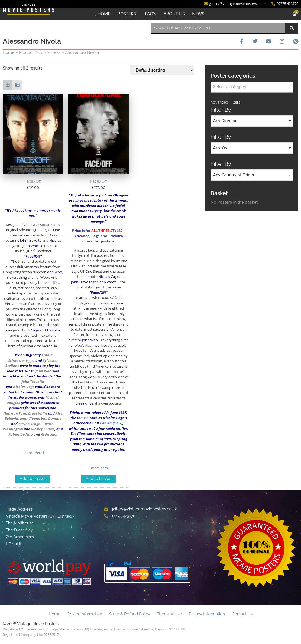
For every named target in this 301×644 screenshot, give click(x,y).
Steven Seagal (30, 424)
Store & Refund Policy (130, 614)
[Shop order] (162, 70)
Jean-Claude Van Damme (41, 418)
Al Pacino (49, 434)
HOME (104, 14)
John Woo (43, 371)
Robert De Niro (21, 434)
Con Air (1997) (111, 423)
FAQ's (151, 14)
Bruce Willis (38, 413)
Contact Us (242, 614)
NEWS (198, 14)
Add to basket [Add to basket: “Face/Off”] (33, 479)
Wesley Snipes (43, 429)
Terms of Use (169, 614)
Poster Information (85, 614)
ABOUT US (174, 14)
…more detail (33, 453)
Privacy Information (207, 614)
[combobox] (218, 28)
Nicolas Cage (24, 387)
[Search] (292, 28)
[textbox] (252, 87)
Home (9, 52)
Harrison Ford (15, 413)
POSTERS (127, 14)
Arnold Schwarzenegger (30, 358)
